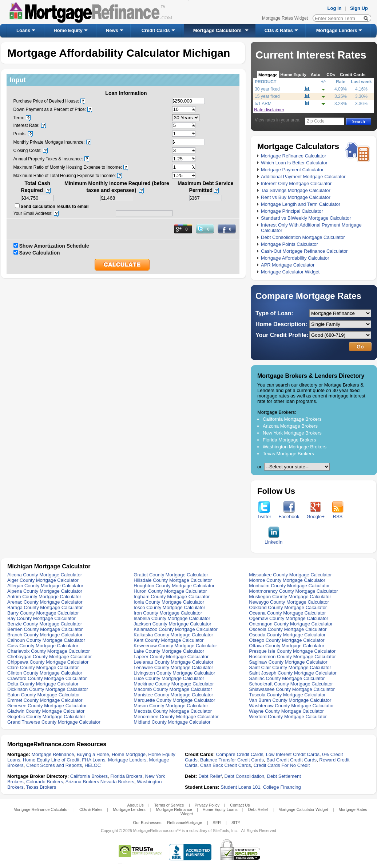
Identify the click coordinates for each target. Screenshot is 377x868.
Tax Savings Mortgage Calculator (296, 190)
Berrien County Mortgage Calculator (45, 629)
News (112, 30)
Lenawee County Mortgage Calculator (173, 667)
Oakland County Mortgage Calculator (288, 607)
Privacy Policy (207, 805)
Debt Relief (210, 776)
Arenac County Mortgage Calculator (45, 602)
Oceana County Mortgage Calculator (287, 613)
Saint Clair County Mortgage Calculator (290, 667)
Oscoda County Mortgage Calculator (287, 635)
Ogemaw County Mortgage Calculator (289, 618)
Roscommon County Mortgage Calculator (292, 657)
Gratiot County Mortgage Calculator (171, 575)
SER (217, 823)
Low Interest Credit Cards (293, 754)
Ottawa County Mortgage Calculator (287, 646)
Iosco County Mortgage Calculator (169, 607)
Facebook (289, 514)
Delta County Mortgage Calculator (43, 684)
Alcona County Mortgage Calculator (45, 575)
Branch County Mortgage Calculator (45, 635)
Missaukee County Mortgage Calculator (290, 575)
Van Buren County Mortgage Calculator (290, 700)
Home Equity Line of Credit (51, 760)
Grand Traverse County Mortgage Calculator (54, 722)
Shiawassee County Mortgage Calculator (292, 689)
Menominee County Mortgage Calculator (176, 717)
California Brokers (89, 776)
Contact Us (240, 805)
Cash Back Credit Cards (225, 765)
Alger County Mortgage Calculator (43, 580)
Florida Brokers (126, 776)
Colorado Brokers (45, 782)
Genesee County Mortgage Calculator (47, 706)
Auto (316, 74)
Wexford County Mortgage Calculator (288, 717)
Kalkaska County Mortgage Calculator (173, 635)
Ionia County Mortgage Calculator (169, 602)
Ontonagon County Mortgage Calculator (291, 624)
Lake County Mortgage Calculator (169, 651)
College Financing (282, 787)
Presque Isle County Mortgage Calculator (292, 651)
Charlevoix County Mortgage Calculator (49, 651)
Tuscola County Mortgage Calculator (287, 695)
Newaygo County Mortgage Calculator (289, 602)
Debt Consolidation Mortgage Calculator (303, 237)
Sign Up (359, 8)
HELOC (93, 765)
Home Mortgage (129, 754)
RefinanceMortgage (184, 823)
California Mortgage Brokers (292, 419)
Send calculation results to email (55, 207)
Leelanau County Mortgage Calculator (173, 662)
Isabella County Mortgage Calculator (172, 618)
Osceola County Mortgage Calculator (288, 629)
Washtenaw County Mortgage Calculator (291, 706)
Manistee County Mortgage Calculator (173, 695)
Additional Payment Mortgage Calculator (303, 177)
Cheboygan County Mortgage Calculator (49, 657)
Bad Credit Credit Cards (291, 760)
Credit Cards (156, 30)
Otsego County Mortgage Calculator (287, 640)
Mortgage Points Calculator (289, 244)
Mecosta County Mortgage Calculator (173, 711)
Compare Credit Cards (239, 754)
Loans (23, 30)
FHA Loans (94, 760)
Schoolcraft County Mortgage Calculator (291, 684)
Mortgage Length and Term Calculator (301, 204)
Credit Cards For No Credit (282, 765)
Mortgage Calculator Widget (290, 272)
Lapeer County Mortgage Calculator (171, 657)
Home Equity (68, 30)
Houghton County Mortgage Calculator (174, 586)
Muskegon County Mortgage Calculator (290, 597)
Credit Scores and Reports (54, 765)
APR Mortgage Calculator (288, 265)
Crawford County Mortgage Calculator (47, 678)
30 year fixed (267, 89)
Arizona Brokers (82, 782)
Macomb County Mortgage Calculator (173, 689)
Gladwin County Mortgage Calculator (46, 711)
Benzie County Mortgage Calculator (45, 624)
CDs (331, 74)
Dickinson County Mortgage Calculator (48, 689)
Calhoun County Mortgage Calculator (46, 640)
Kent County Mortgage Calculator (168, 640)
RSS (338, 514)
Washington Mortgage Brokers (295, 447)
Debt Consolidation (245, 776)
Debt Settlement (284, 776)
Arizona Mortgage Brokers (290, 426)
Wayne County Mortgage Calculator (286, 711)
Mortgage (268, 75)
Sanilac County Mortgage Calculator (287, 678)
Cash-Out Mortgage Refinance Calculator (304, 251)
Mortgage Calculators (217, 30)
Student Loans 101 (240, 787)
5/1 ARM (263, 104)
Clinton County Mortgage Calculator (45, 673)
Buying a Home (93, 754)
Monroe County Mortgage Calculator (287, 580)
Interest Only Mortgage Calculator (296, 183)
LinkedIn (273, 540)
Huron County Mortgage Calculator (170, 591)
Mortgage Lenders (337, 30)
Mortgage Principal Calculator (292, 211)
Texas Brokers (41, 787)
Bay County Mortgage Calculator (41, 618)
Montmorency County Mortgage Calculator (293, 591)
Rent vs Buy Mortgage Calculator (296, 197)
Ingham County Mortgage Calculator (172, 597)
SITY (236, 823)
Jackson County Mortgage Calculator (172, 624)
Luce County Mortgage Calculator (169, 678)
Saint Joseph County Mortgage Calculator (293, 673)
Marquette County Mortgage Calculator (174, 700)
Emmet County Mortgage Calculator (45, 700)
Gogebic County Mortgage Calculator (46, 717)
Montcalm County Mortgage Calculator (289, 586)
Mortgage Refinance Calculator (293, 156)
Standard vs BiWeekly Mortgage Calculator (306, 218)
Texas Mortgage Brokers (288, 454)
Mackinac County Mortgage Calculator (174, 684)
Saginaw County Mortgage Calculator (288, 662)
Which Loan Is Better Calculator (294, 163)
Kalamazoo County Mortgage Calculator (176, 629)
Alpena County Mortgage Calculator (45, 591)
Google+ (316, 514)
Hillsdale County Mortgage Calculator (173, 580)
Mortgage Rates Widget (285, 18)
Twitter (264, 514)
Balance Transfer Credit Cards (232, 760)
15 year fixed (267, 96)
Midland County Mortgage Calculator (172, 722)
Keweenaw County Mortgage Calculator (175, 646)
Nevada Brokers (117, 782)
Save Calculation (40, 253)
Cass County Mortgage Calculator (43, 646)
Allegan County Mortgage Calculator (45, 586)
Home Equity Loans (220, 809)
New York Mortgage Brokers (292, 433)
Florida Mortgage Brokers (289, 440)
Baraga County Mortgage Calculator (45, 607)
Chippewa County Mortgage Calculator (48, 662)
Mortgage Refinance (53, 754)
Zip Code (316, 121)
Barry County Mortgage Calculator (43, 613)
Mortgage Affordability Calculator (295, 258)
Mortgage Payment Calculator (292, 170)
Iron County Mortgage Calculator (168, 613)
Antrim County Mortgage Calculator (44, 597)
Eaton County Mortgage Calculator (43, 695)
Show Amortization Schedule (54, 246)
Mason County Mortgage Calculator (171, 706)
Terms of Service (169, 805)
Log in (335, 8)
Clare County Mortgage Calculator (43, 667)
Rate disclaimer (269, 110)
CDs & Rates (279, 30)
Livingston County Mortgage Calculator (174, 673)
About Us (135, 805)
